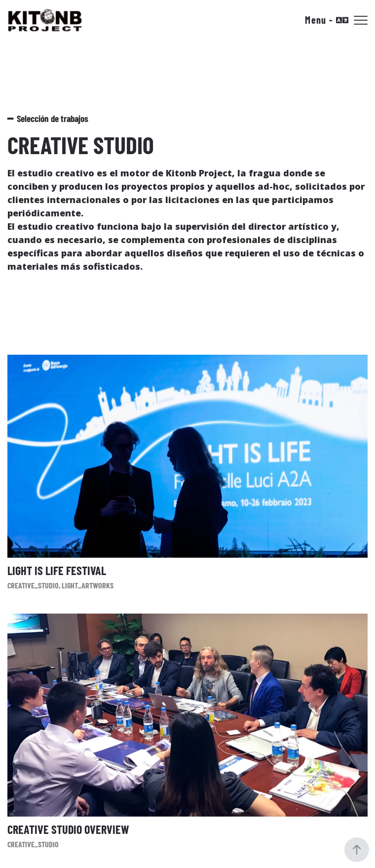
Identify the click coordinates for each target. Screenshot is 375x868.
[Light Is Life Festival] (187, 472)
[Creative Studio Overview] (187, 731)
